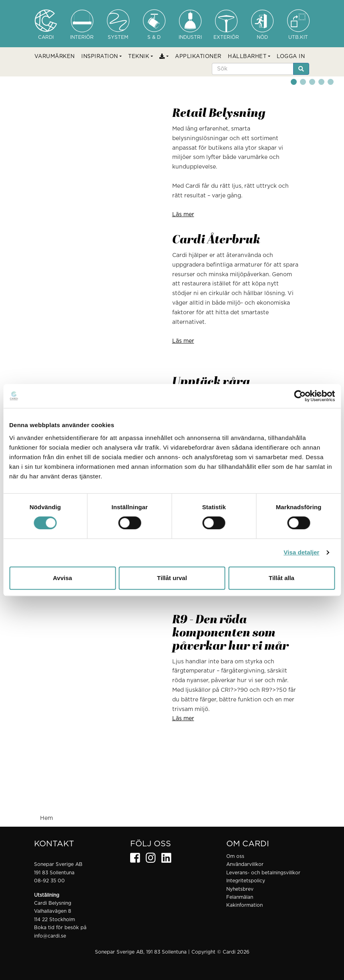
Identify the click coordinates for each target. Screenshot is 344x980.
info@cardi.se (50, 936)
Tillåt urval (172, 578)
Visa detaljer (301, 552)
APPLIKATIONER (198, 57)
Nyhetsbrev (240, 889)
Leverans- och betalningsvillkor (263, 873)
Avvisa (62, 578)
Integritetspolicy (246, 881)
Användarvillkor (245, 864)
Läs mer (183, 215)
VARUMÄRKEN (55, 57)
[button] (102, 57)
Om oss (235, 856)
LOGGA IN (291, 57)
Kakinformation (244, 905)
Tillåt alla (282, 578)
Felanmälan (240, 897)
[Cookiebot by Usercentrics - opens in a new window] (300, 396)
